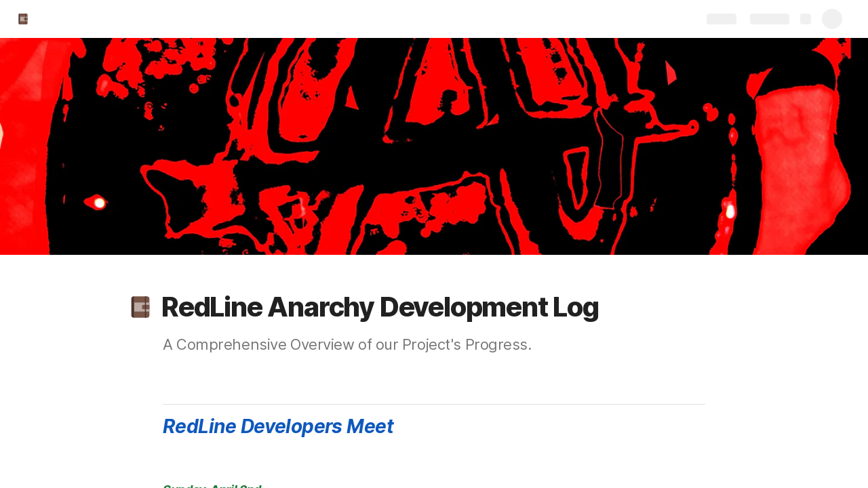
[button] (140, 307)
